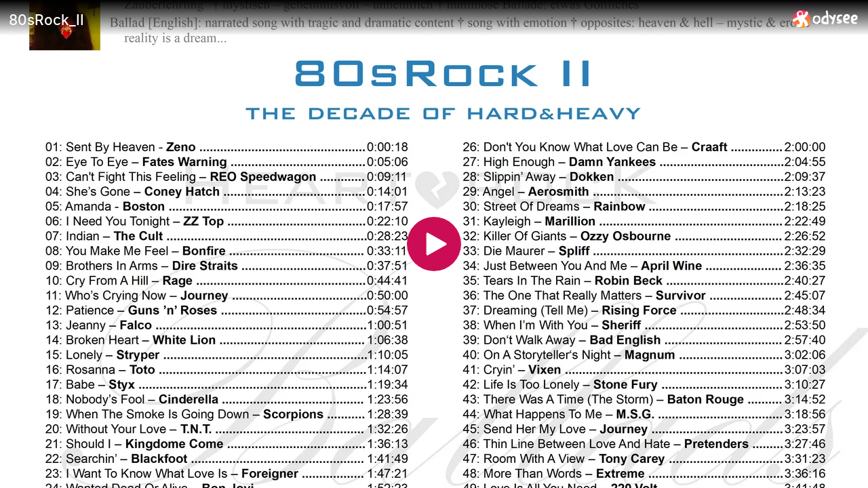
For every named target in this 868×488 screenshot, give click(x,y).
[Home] (826, 19)
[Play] (434, 244)
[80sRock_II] (395, 20)
